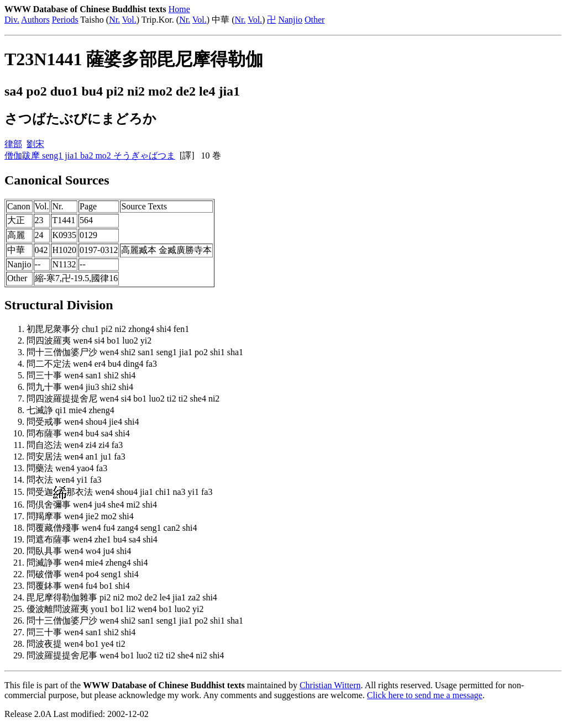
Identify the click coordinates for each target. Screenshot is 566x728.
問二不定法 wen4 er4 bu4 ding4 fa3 (92, 364)
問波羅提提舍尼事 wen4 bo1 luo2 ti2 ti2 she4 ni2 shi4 (125, 655)
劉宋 (35, 144)
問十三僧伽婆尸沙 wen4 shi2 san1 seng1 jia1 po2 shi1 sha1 (135, 352)
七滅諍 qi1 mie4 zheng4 (70, 410)
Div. (12, 20)
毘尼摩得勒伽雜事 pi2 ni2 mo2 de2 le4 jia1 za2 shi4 (122, 597)
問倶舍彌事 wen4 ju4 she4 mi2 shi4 (92, 505)
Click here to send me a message (425, 695)
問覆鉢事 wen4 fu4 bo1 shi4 (78, 586)
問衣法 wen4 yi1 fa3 (64, 480)
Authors (35, 20)
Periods (65, 20)
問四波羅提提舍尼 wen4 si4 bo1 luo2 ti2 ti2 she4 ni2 (123, 399)
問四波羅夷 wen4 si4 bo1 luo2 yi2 (89, 341)
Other (315, 20)
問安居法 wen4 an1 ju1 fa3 (76, 457)
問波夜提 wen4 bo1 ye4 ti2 (76, 644)
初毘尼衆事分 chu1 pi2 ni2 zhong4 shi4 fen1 (108, 329)
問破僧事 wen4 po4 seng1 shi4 (83, 574)
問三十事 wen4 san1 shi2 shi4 (81, 375)
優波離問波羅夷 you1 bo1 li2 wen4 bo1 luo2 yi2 (115, 609)
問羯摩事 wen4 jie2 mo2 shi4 (80, 516)
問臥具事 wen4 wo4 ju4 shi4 (79, 551)
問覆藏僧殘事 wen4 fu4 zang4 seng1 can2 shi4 (112, 528)
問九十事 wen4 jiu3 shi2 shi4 (80, 387)
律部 (13, 144)
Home (179, 9)
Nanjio (290, 20)
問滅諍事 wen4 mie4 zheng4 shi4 (87, 563)
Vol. (129, 20)
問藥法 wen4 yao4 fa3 (67, 468)
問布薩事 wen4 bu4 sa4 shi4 (78, 433)
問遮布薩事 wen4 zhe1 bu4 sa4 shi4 (92, 539)
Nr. (114, 20)
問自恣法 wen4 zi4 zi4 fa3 (75, 445)
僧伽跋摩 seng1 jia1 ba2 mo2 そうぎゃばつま (90, 155)
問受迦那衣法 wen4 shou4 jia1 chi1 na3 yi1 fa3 (119, 492)
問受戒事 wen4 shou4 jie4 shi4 (83, 422)
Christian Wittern (330, 685)
